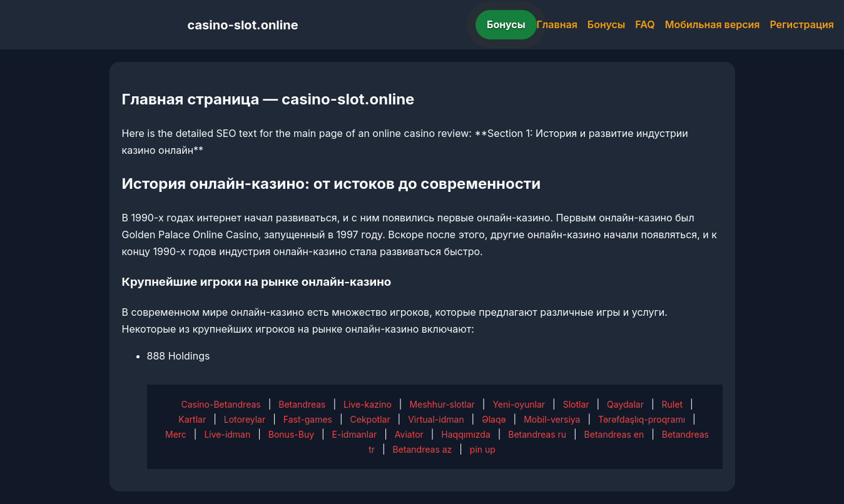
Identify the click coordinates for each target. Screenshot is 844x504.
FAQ (645, 24)
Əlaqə (494, 419)
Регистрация (802, 24)
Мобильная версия (713, 24)
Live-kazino (368, 404)
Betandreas (302, 404)
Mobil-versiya (552, 419)
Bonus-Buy (291, 434)
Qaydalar (625, 404)
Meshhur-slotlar (442, 404)
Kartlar (192, 419)
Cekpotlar (370, 419)
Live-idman (227, 434)
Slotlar (576, 404)
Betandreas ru (537, 434)
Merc (176, 434)
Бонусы (506, 24)
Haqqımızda (465, 434)
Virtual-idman (436, 419)
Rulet (672, 404)
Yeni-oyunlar (519, 404)
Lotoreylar (245, 419)
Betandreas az (423, 449)
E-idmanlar (355, 434)
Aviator (409, 434)
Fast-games (308, 419)
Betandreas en (614, 434)
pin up (483, 449)
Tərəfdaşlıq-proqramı (642, 419)
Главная (557, 24)
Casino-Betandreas (221, 404)
